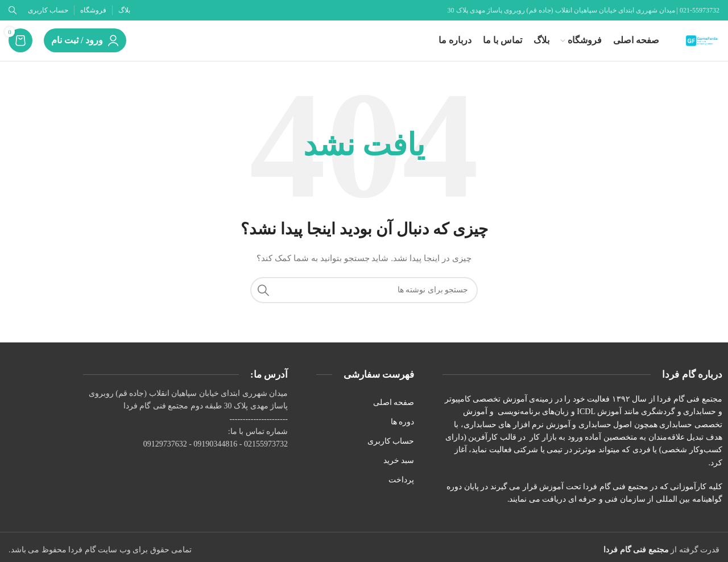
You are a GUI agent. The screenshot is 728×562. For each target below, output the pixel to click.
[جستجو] (364, 301)
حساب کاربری (391, 452)
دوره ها (403, 433)
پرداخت (401, 491)
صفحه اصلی (394, 413)
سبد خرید (399, 471)
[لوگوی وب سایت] (697, 45)
